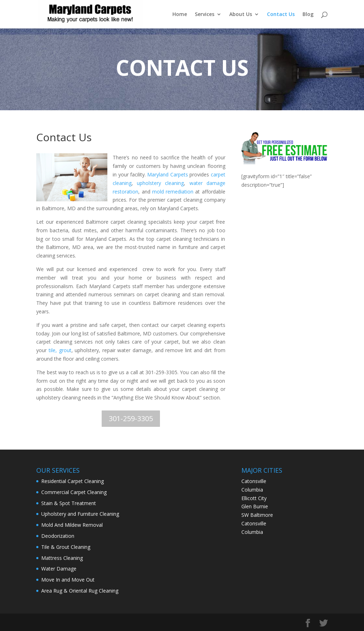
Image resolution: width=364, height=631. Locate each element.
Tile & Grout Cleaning (66, 547)
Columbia (252, 532)
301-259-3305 (131, 418)
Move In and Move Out (68, 580)
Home (180, 15)
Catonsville (254, 523)
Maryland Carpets (167, 174)
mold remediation (173, 192)
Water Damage (59, 569)
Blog (308, 15)
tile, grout (60, 350)
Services (205, 15)
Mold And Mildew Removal (72, 525)
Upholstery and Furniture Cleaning (80, 514)
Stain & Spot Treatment (69, 503)
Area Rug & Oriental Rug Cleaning (80, 591)
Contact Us (281, 15)
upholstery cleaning (160, 183)
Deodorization (58, 536)
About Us (241, 15)
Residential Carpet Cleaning (73, 481)
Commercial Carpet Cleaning (74, 492)
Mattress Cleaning (62, 558)
